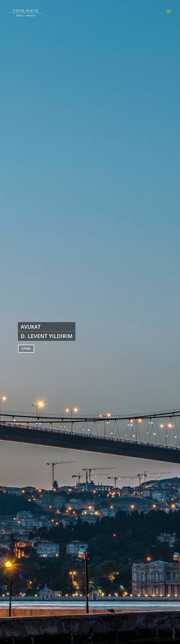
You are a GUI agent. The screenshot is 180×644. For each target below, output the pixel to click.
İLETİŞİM (26, 349)
